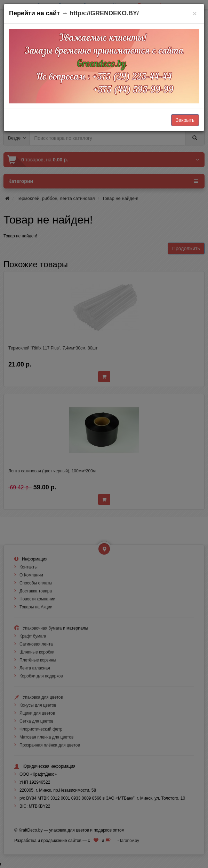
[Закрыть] (195, 13)
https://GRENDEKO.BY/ (104, 13)
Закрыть (185, 120)
